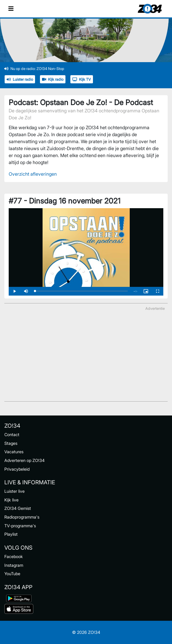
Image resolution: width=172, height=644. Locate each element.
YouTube (12, 574)
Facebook (14, 556)
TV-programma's (20, 526)
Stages (11, 443)
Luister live (14, 491)
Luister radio (20, 79)
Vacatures (14, 452)
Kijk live (11, 500)
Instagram (14, 565)
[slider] (81, 291)
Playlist (11, 534)
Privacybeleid (17, 469)
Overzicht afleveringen (33, 174)
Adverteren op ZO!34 (24, 460)
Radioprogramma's (22, 517)
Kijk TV (82, 79)
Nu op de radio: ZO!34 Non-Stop (34, 69)
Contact (12, 435)
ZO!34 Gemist (18, 508)
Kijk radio (53, 79)
